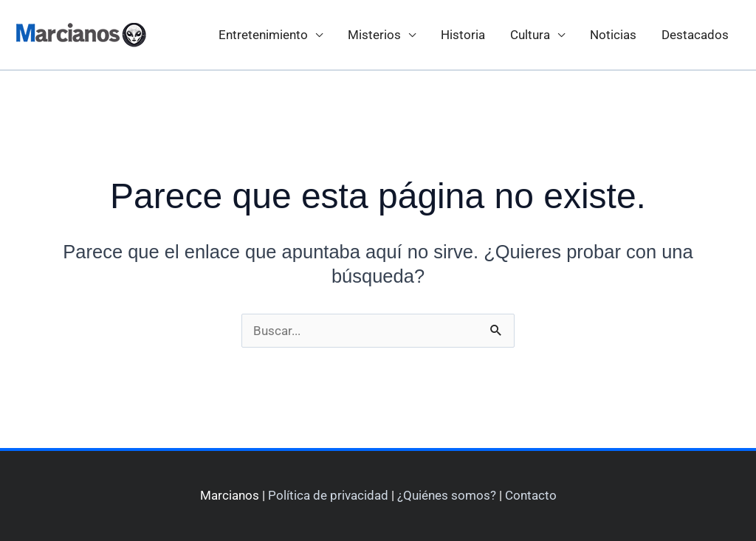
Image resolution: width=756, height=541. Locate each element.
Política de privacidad (328, 495)
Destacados (695, 35)
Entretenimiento (263, 35)
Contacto (531, 495)
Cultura (530, 35)
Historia (463, 35)
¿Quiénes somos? (447, 495)
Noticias (613, 35)
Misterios (374, 35)
